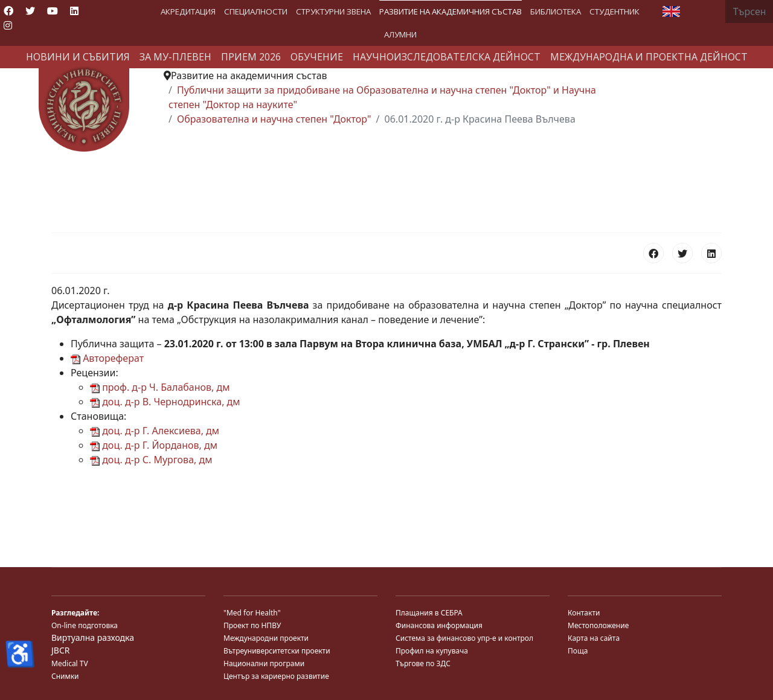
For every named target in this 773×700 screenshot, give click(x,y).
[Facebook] (8, 11)
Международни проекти (266, 638)
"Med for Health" (252, 613)
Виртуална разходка (93, 637)
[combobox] (749, 11)
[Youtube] (53, 11)
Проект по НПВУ (252, 625)
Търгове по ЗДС (423, 663)
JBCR (60, 650)
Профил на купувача (432, 651)
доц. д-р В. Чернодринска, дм (165, 402)
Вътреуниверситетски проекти (277, 651)
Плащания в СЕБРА (429, 613)
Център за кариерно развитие (276, 676)
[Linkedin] (74, 11)
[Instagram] (8, 25)
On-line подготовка (85, 625)
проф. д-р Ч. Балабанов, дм (160, 387)
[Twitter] (30, 11)
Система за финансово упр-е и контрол (464, 638)
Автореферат (107, 358)
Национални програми (264, 663)
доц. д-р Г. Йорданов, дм (154, 445)
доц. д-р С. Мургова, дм (151, 460)
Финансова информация (439, 625)
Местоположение (598, 625)
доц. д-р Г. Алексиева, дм (155, 431)
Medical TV (70, 663)
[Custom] (29, 25)
